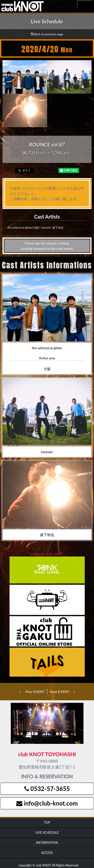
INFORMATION (47, 843)
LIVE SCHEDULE (47, 833)
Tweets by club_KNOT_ (47, 554)
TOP (47, 823)
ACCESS (47, 853)
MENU (85, 5)
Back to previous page (47, 34)
